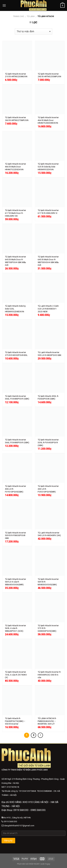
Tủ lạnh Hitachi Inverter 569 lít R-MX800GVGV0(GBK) (48, 582)
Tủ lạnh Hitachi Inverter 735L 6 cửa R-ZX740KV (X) (16, 675)
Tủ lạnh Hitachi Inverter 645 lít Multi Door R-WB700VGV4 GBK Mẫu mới (48, 261)
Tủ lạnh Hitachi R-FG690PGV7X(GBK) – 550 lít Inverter (15, 721)
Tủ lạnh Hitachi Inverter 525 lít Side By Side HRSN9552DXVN (48, 167)
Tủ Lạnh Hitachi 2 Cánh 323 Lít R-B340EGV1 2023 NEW (48, 309)
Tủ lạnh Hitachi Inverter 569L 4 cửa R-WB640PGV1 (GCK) (16, 628)
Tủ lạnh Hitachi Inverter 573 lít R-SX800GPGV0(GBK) (48, 628)
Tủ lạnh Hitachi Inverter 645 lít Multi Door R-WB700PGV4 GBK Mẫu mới (16, 261)
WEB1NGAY (34, 864)
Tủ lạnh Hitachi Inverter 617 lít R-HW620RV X (48, 212)
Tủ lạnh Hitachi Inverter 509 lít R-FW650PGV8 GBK (16, 535)
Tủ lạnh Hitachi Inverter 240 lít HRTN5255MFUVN (49, 75)
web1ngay (45, 864)
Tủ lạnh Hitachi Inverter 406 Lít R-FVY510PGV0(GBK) (16, 489)
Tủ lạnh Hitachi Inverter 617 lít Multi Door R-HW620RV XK (16, 213)
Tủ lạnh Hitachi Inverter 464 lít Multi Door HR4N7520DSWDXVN (48, 120)
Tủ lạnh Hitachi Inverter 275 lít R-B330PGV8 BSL (16, 354)
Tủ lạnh (31, 16)
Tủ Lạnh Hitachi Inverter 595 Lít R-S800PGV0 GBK (49, 354)
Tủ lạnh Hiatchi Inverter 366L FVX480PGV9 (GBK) (17, 397)
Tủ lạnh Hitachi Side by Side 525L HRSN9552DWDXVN (15, 309)
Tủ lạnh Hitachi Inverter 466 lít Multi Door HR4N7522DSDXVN (16, 167)
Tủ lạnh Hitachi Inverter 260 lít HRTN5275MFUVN (17, 119)
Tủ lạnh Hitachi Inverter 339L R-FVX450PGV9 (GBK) (48, 442)
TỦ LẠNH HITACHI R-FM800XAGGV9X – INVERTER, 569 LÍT (47, 721)
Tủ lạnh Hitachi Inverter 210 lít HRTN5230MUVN (16, 75)
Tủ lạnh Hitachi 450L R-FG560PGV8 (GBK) (48, 397)
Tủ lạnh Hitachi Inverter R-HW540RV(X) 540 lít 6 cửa (49, 675)
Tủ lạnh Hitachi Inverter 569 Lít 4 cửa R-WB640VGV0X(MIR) (16, 582)
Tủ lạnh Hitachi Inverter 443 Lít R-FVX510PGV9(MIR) (48, 489)
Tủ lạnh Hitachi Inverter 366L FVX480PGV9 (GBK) (17, 441)
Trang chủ (18, 16)
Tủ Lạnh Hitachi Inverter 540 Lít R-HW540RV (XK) (49, 534)
